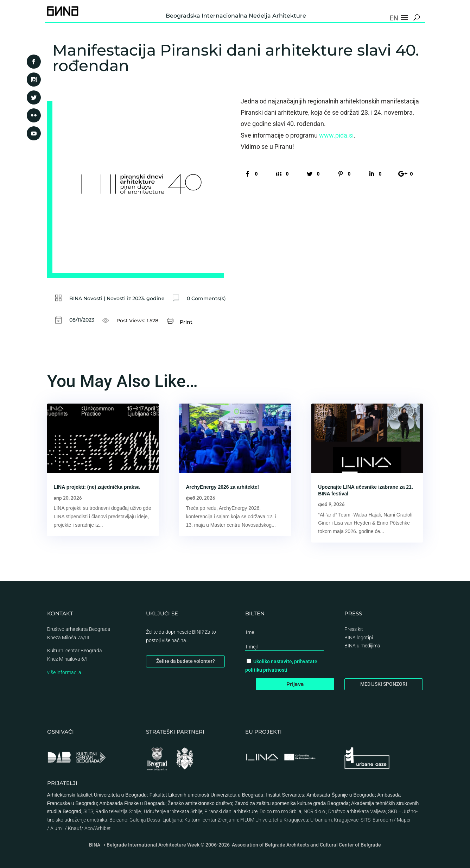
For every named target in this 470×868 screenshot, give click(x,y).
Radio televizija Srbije (118, 811)
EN (394, 18)
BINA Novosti (86, 298)
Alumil (57, 828)
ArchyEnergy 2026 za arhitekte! (222, 487)
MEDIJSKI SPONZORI (384, 684)
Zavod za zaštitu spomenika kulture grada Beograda (292, 803)
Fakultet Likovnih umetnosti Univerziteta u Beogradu (207, 795)
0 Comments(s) (206, 298)
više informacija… (66, 672)
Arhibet (103, 828)
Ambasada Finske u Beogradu (132, 803)
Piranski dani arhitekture (231, 811)
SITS (88, 811)
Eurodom (383, 820)
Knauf (75, 828)
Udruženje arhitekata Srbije (173, 811)
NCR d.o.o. (315, 811)
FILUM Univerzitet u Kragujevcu (274, 820)
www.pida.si (336, 135)
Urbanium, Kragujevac (334, 820)
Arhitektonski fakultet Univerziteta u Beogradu (97, 795)
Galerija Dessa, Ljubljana (156, 820)
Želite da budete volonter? (186, 661)
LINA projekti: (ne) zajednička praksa (97, 487)
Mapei (404, 820)
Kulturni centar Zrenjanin (211, 820)
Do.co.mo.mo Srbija (281, 811)
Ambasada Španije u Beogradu (341, 795)
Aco (89, 828)
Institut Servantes (285, 795)
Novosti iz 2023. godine (136, 298)
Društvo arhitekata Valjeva (357, 811)
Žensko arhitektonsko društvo (200, 803)
